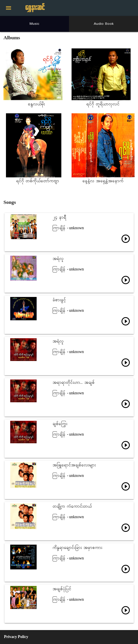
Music (34, 24)
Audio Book (104, 24)
